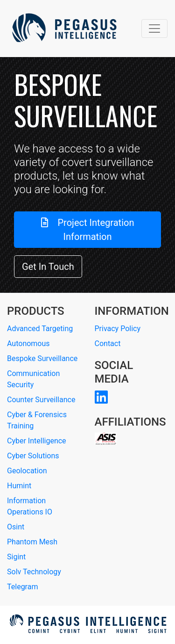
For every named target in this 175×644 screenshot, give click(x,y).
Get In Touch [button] (48, 267)
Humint (19, 486)
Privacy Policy (118, 329)
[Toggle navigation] (154, 29)
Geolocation (27, 471)
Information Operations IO (30, 506)
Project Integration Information (88, 230)
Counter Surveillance (41, 400)
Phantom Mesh (32, 542)
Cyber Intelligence (37, 441)
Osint (16, 527)
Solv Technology (34, 572)
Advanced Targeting (40, 329)
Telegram (22, 587)
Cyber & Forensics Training (37, 420)
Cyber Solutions (33, 456)
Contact (108, 344)
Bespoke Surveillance (42, 358)
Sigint (16, 557)
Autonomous (28, 344)
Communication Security (33, 379)
